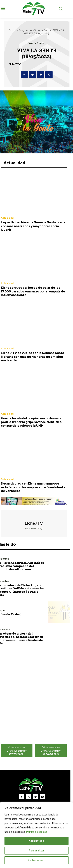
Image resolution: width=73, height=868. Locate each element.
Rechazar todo (36, 860)
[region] (36, 835)
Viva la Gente (43, 30)
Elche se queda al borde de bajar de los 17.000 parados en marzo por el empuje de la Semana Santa (33, 291)
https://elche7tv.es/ (34, 528)
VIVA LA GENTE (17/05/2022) (17, 753)
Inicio (12, 30)
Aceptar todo (36, 841)
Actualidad (7, 218)
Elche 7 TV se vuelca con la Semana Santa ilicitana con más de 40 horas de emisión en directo (32, 357)
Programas (25, 30)
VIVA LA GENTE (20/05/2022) (51, 753)
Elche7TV (15, 64)
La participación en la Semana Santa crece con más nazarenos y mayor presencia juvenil (33, 226)
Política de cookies (37, 832)
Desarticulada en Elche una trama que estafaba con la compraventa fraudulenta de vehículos (33, 487)
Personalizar (37, 851)
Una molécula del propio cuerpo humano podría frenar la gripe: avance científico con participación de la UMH (32, 422)
